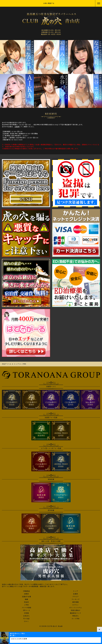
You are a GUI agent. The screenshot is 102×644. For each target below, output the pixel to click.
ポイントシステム (76, 608)
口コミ (26, 621)
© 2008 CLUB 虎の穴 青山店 (51, 626)
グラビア (76, 597)
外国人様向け (76, 610)
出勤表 (17, 127)
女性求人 (26, 616)
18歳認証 (26, 591)
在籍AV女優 (26, 597)
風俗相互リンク (76, 613)
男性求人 (76, 616)
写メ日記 (26, 619)
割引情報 (76, 602)
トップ (76, 591)
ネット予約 (76, 619)
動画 (26, 599)
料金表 (26, 602)
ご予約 (26, 605)
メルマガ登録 (26, 608)
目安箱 (26, 613)
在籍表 (76, 594)
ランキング (76, 599)
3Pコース (26, 610)
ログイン (76, 605)
